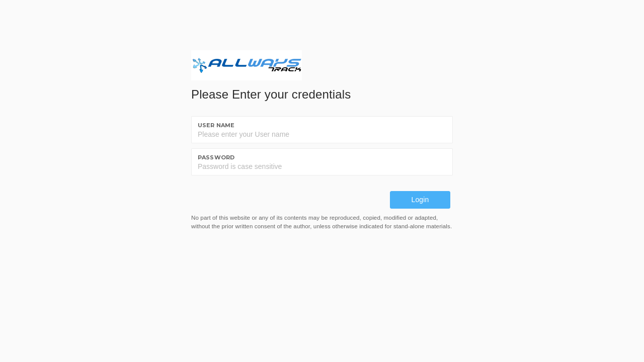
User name (216, 125)
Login (420, 200)
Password (216, 157)
